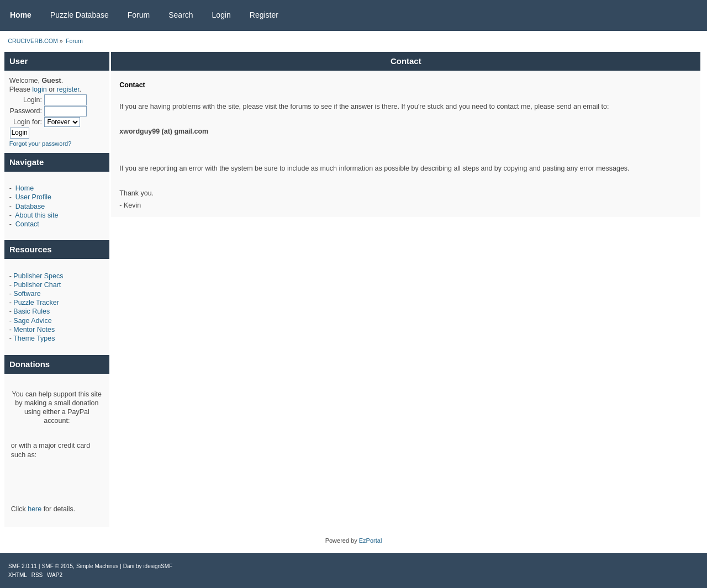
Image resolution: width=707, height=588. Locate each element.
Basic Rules (31, 311)
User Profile (33, 197)
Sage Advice (32, 321)
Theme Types (34, 338)
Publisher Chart (37, 285)
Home (25, 188)
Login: (33, 100)
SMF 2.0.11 (23, 566)
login (39, 89)
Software (27, 294)
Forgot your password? (41, 144)
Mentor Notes (34, 330)
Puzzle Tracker (36, 303)
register (68, 89)
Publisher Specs (38, 276)
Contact (27, 224)
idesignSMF (158, 566)
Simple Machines (97, 566)
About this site (36, 215)
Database (30, 206)
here (35, 509)
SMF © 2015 (57, 566)
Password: (26, 111)
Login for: (28, 122)
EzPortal (371, 541)
